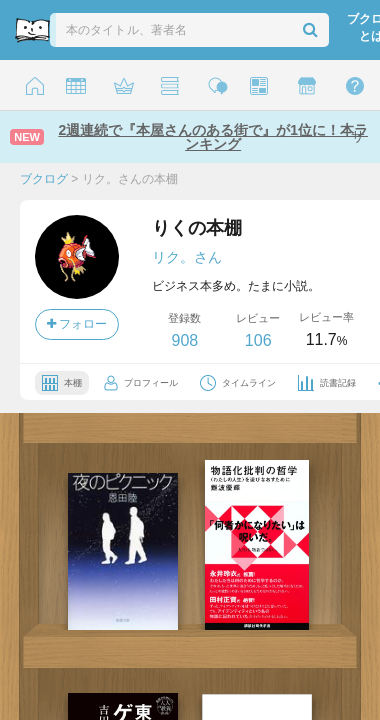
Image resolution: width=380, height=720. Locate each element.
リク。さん (187, 257)
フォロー (77, 324)
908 (184, 340)
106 (258, 340)
